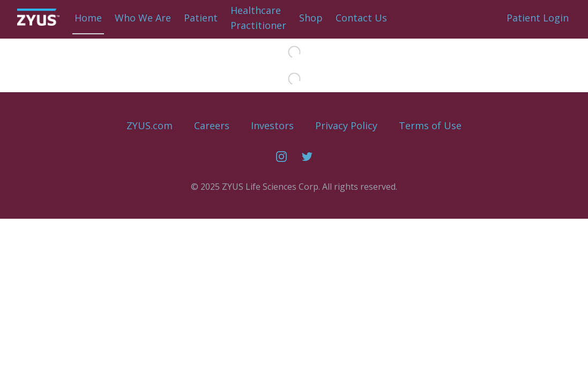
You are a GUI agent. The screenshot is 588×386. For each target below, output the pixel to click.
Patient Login (538, 18)
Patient (201, 18)
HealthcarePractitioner (258, 18)
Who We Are (143, 18)
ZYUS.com (150, 125)
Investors (272, 125)
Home (88, 18)
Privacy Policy (346, 125)
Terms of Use (430, 125)
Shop (311, 18)
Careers (212, 125)
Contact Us (361, 18)
